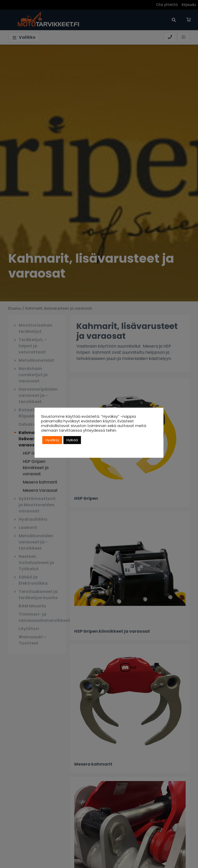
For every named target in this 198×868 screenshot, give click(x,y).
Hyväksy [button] (52, 440)
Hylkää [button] (72, 440)
